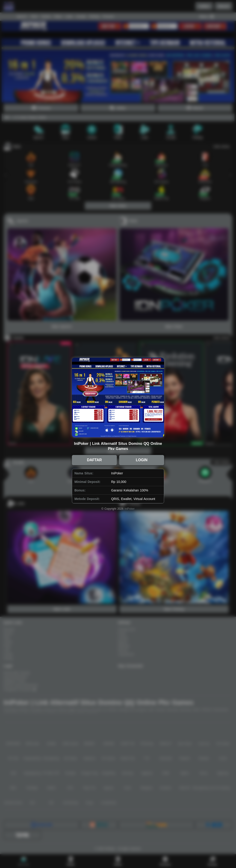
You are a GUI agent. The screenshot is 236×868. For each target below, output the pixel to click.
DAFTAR (94, 460)
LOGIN (142, 460)
